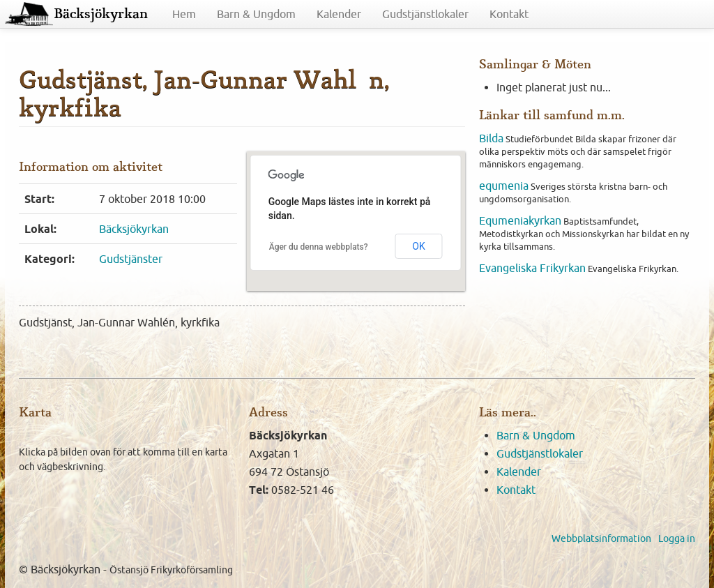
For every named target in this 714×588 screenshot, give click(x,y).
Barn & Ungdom (256, 14)
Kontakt (509, 14)
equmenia (504, 186)
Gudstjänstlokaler (425, 14)
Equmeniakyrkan (520, 220)
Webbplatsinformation (601, 538)
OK (418, 246)
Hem (184, 14)
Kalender (339, 14)
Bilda (491, 138)
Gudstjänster (131, 259)
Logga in (677, 538)
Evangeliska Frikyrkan (532, 268)
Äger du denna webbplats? (319, 247)
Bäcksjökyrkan (101, 14)
